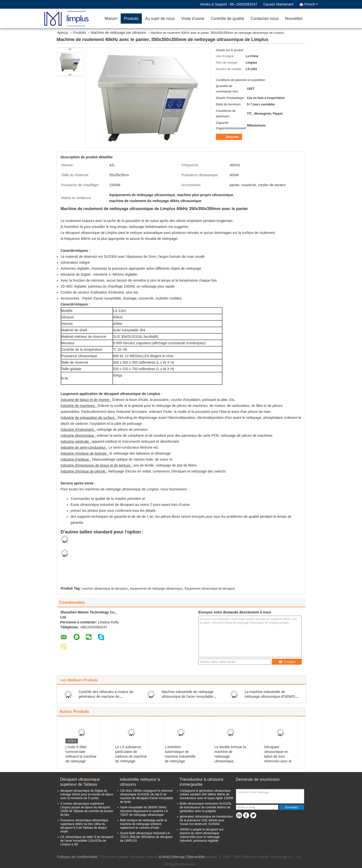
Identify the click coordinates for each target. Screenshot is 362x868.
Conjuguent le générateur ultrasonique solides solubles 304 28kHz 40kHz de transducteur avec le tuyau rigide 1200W (207, 794)
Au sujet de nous (160, 19)
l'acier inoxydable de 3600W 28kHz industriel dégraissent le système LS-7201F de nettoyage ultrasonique (145, 811)
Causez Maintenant (278, 4)
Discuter (230, 137)
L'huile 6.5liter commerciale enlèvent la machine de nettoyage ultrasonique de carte (81, 759)
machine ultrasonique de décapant (105, 589)
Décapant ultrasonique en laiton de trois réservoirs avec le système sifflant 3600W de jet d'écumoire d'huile (278, 761)
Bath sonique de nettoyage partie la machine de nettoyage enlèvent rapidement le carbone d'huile (144, 824)
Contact (287, 662)
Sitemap (178, 857)
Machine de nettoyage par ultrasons (119, 33)
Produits (131, 19)
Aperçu (63, 33)
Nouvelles (294, 19)
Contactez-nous (265, 19)
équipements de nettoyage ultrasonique (156, 589)
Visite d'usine (193, 19)
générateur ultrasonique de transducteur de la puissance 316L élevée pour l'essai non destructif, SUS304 (206, 820)
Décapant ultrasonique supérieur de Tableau (80, 782)
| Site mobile (195, 857)
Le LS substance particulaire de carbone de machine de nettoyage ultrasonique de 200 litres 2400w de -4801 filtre (131, 761)
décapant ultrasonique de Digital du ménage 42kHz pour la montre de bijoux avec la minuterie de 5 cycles (87, 794)
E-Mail (164, 857)
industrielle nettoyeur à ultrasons (140, 782)
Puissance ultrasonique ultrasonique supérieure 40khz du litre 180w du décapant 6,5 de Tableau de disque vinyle (84, 826)
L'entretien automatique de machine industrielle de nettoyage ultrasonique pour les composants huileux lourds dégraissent (181, 761)
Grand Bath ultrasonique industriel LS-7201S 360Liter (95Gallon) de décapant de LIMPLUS (146, 837)
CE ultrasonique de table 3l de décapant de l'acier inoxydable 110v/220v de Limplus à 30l (87, 841)
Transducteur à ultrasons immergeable (202, 782)
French (311, 4)
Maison (111, 19)
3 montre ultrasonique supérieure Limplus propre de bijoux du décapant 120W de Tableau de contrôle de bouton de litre (87, 809)
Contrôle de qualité (227, 19)
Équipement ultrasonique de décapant (210, 589)
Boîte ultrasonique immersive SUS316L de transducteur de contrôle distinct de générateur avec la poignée (206, 807)
